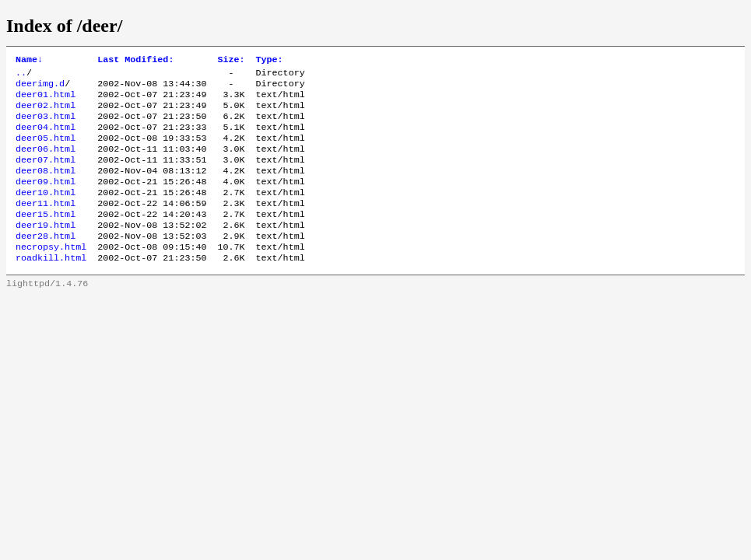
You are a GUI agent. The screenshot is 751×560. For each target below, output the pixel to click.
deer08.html (46, 187)
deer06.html (46, 163)
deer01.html (46, 100)
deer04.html (46, 138)
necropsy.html (51, 275)
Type (270, 61)
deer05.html (46, 150)
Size (231, 61)
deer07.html (46, 175)
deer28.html (46, 262)
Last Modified (135, 61)
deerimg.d (40, 88)
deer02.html (46, 113)
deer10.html (46, 212)
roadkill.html (51, 287)
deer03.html (46, 125)
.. (21, 75)
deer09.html (46, 200)
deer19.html (46, 250)
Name (29, 61)
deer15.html (46, 237)
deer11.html (46, 225)
